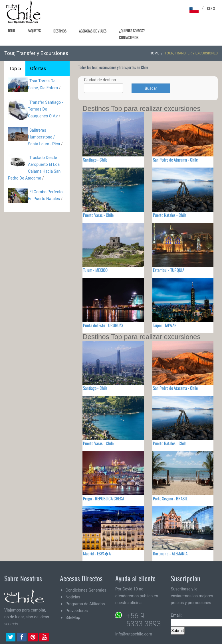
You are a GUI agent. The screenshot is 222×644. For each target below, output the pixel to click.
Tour (11, 30)
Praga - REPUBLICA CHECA (104, 498)
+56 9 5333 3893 (144, 620)
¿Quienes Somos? (132, 30)
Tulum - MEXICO (95, 270)
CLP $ (211, 8)
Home (154, 53)
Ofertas (38, 68)
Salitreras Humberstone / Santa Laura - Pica (44, 137)
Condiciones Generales (86, 590)
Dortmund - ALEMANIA (170, 553)
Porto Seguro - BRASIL (170, 498)
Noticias (73, 597)
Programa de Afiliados (85, 604)
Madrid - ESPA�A (97, 553)
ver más (11, 624)
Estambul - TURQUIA (169, 270)
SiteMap (73, 617)
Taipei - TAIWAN (165, 325)
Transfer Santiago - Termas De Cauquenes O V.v (46, 109)
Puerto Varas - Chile (98, 215)
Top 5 (15, 68)
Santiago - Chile (95, 160)
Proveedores (77, 611)
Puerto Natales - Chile (170, 215)
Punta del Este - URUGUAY (103, 325)
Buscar (151, 88)
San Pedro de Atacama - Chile (175, 160)
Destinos (60, 31)
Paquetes (34, 30)
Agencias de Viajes (93, 31)
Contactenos (129, 37)
